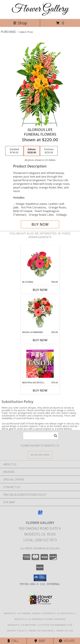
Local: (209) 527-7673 (40, 540)
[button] (40, 578)
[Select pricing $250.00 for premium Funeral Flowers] (49, 151)
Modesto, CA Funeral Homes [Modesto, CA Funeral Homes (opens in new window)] (22, 613)
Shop (20, 23)
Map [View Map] (40, 641)
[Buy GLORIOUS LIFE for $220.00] (40, 224)
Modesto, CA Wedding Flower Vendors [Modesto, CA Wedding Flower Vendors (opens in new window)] (40, 619)
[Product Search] (41, 436)
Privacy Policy (16, 631)
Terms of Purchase (41, 631)
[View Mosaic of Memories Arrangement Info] (40, 313)
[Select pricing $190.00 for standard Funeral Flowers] (14, 151)
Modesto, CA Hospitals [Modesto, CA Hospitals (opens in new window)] (59, 613)
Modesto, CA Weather (22, 625)
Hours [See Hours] (67, 641)
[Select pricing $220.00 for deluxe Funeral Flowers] (32, 151)
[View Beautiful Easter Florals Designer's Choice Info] (40, 364)
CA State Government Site (55, 625)
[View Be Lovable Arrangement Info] (40, 263)
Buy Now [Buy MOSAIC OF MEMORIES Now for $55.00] (40, 340)
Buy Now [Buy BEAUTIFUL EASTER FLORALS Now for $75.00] (40, 390)
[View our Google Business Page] (40, 514)
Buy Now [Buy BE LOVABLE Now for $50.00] (40, 290)
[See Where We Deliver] (40, 455)
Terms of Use (65, 631)
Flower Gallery (40, 9)
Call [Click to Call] (13, 641)
